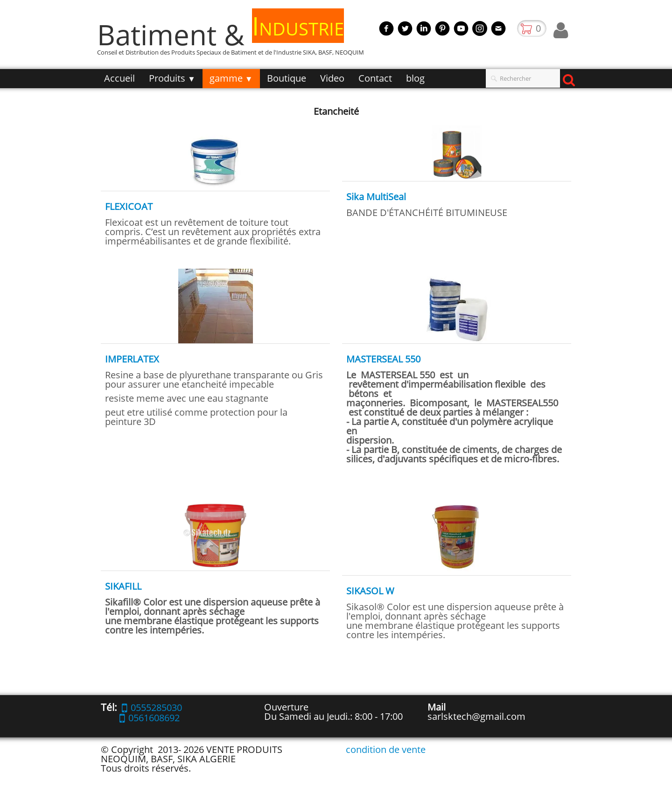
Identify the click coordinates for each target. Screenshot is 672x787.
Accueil (119, 78)
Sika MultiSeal (376, 197)
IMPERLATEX (132, 359)
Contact (375, 78)
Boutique (287, 78)
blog (415, 78)
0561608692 (150, 718)
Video (332, 78)
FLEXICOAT (129, 206)
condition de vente (386, 749)
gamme (231, 78)
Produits (172, 78)
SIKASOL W (370, 591)
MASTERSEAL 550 (383, 359)
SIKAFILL (123, 586)
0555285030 (152, 707)
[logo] (234, 39)
